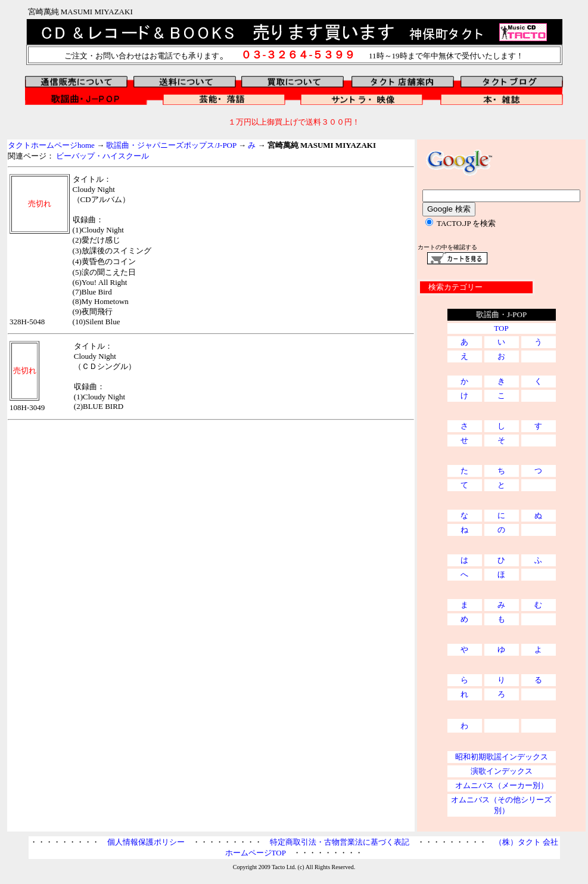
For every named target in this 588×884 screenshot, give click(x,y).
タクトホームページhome (51, 145)
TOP (501, 328)
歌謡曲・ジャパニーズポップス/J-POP (171, 145)
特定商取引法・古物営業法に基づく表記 (340, 842)
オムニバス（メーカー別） (502, 785)
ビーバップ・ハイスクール (102, 156)
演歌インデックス (502, 771)
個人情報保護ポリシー (146, 842)
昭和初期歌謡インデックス (502, 757)
